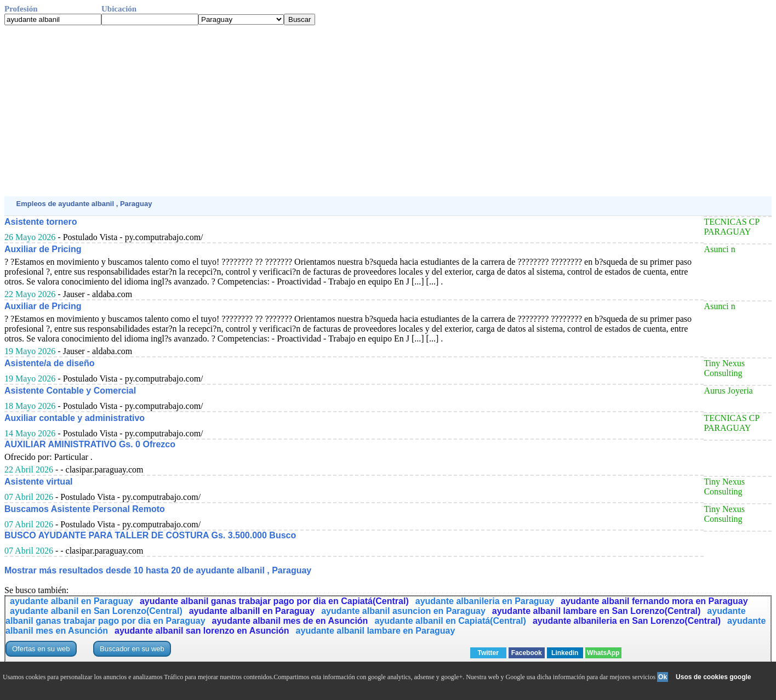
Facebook (527, 653)
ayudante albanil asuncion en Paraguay (403, 611)
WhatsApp (603, 653)
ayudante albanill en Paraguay (252, 611)
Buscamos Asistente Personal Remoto (85, 509)
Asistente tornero (41, 222)
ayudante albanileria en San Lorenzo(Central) (627, 621)
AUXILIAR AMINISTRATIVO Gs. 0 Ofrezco (90, 444)
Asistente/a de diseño (50, 363)
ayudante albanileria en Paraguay (485, 601)
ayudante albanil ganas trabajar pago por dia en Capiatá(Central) (274, 601)
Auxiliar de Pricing (43, 249)
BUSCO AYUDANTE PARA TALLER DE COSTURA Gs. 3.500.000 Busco (150, 535)
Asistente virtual (38, 482)
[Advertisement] (333, 111)
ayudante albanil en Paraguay (72, 601)
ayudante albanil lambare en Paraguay (376, 631)
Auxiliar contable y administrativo (75, 418)
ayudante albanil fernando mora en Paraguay (654, 601)
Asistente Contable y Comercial (70, 391)
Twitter (488, 653)
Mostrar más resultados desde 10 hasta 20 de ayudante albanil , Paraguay (158, 570)
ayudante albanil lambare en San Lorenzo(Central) (597, 611)
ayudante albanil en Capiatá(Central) (450, 621)
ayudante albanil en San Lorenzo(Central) (96, 611)
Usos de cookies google (713, 677)
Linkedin (565, 653)
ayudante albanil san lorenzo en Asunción (202, 631)
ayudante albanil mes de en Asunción (290, 621)
